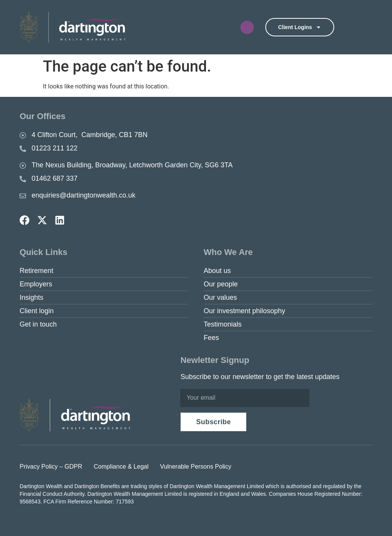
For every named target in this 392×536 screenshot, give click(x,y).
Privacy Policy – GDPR (51, 467)
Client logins (300, 27)
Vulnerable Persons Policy (196, 467)
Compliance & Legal (121, 467)
